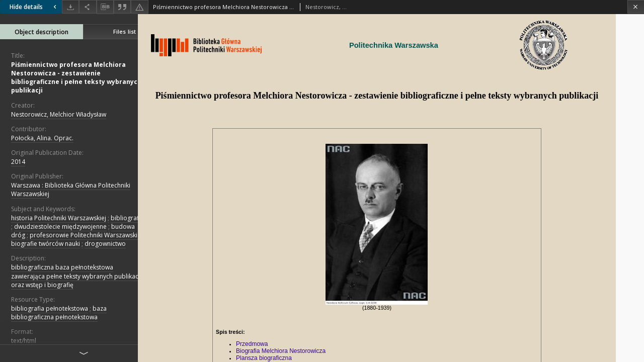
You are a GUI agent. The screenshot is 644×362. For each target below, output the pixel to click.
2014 (18, 162)
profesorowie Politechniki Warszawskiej (86, 235)
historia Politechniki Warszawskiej (59, 218)
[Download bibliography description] (105, 7)
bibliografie (127, 218)
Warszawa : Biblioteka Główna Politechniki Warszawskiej (71, 190)
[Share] (88, 7)
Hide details (34, 7)
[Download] (70, 7)
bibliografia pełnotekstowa (50, 308)
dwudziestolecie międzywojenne (60, 227)
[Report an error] (139, 7)
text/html (24, 341)
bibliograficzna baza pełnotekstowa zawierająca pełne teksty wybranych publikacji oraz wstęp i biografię (76, 276)
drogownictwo (105, 244)
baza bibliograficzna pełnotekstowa (59, 313)
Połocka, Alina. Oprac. (42, 138)
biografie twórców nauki (46, 244)
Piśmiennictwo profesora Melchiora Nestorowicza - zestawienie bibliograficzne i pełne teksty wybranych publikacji (76, 78)
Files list (125, 31)
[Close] (636, 7)
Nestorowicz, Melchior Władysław (59, 114)
